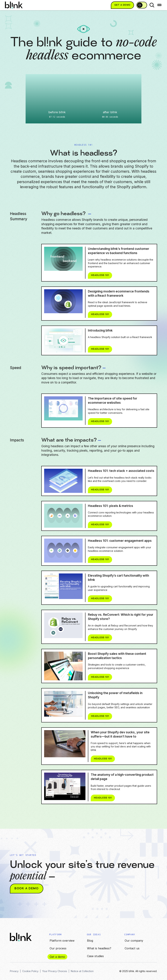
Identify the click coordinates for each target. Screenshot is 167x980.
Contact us (132, 948)
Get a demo (57, 957)
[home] (14, 5)
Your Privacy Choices (55, 971)
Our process (58, 948)
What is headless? (99, 948)
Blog (90, 941)
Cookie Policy (30, 971)
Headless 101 (109, 275)
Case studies (95, 956)
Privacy (14, 971)
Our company (134, 941)
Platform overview (62, 941)
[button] (159, 5)
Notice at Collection (82, 971)
